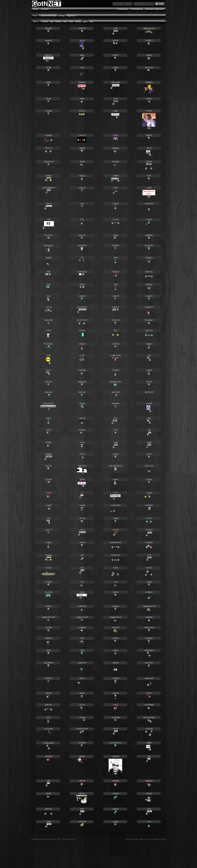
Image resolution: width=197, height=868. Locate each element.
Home (36, 9)
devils (45, 22)
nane (71, 22)
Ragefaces (71, 16)
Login (160, 4)
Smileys (62, 16)
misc (65, 22)
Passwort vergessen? (155, 9)
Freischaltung (136, 9)
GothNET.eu (36, 864)
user (91, 22)
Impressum (71, 864)
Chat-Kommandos (49, 16)
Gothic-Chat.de (49, 864)
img (51, 22)
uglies (85, 22)
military (58, 22)
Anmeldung (123, 9)
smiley (78, 22)
